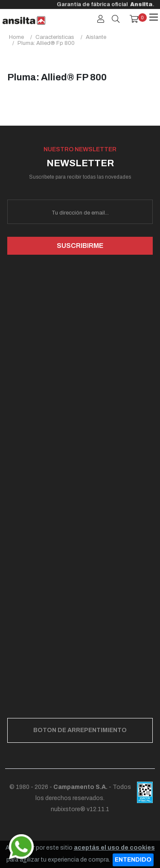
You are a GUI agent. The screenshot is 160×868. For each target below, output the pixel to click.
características (55, 37)
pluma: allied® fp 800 (46, 43)
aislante (96, 37)
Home (16, 37)
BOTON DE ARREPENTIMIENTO (80, 730)
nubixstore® (68, 809)
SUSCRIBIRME (80, 246)
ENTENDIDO (133, 860)
